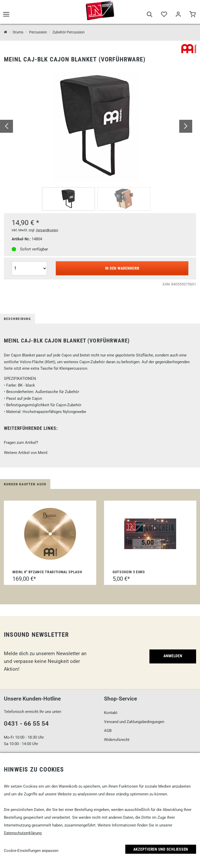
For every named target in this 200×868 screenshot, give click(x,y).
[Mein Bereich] (178, 16)
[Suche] (150, 16)
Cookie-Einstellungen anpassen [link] (31, 851)
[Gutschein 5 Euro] (150, 534)
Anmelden (173, 656)
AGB (108, 731)
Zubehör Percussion (68, 32)
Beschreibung (18, 319)
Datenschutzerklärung (23, 833)
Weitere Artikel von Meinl (26, 453)
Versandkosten (47, 230)
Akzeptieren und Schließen (161, 849)
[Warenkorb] (192, 16)
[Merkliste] (164, 16)
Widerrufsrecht (117, 740)
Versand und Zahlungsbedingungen (134, 722)
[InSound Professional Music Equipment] (6, 32)
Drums (18, 32)
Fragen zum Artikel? (21, 443)
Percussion (38, 32)
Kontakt (111, 713)
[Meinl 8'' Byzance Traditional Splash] (50, 534)
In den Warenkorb (122, 268)
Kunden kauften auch (25, 484)
